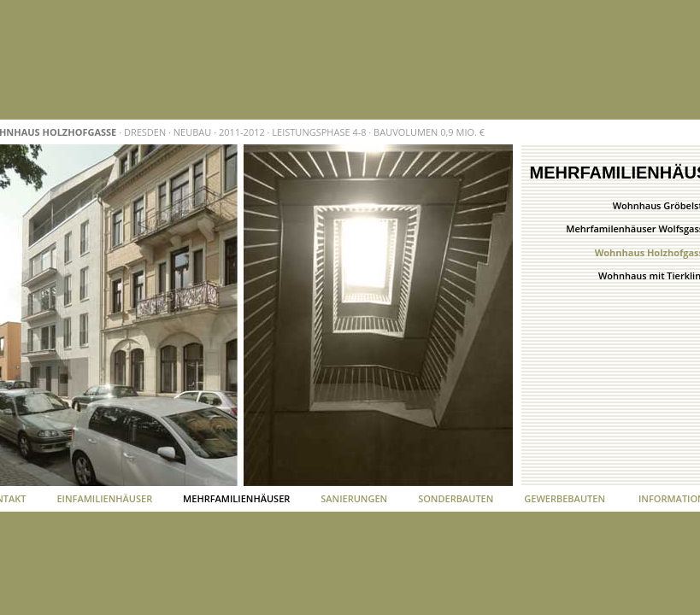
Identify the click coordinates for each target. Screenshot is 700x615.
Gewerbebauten (565, 498)
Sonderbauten (456, 498)
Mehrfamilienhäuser (236, 498)
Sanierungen (354, 498)
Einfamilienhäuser (104, 498)
